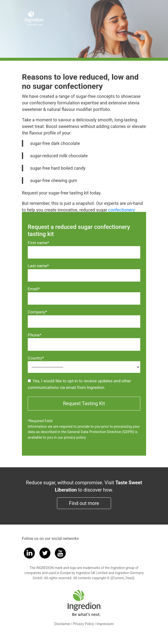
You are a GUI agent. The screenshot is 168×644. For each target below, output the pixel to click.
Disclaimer (62, 624)
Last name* (38, 266)
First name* (38, 243)
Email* (34, 289)
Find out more (84, 503)
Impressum (105, 624)
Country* (36, 358)
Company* (37, 312)
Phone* (35, 335)
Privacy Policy (84, 624)
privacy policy (75, 437)
